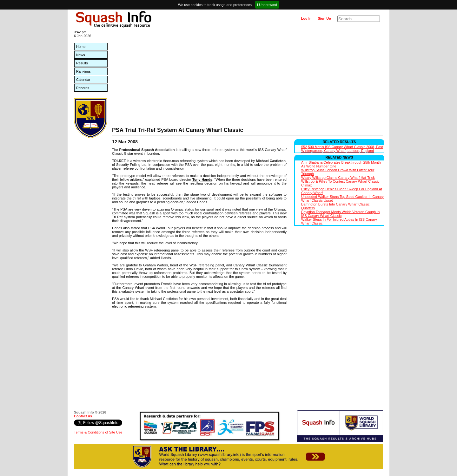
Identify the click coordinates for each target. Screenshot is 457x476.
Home (81, 47)
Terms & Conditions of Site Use (98, 432)
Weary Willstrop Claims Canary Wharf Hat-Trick (338, 178)
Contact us (83, 416)
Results (82, 63)
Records (83, 88)
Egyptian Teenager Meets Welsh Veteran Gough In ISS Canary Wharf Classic (340, 214)
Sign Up (324, 18)
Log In (306, 18)
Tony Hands (202, 179)
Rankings (83, 71)
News (81, 55)
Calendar (83, 80)
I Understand (267, 5)
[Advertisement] (248, 79)
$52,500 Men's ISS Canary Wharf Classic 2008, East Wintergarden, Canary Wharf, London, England (342, 149)
